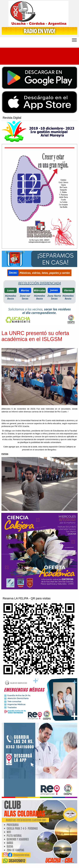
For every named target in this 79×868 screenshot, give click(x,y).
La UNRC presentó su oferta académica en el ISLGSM (35, 336)
